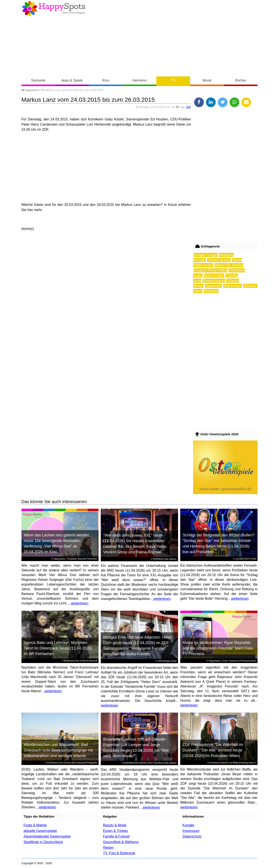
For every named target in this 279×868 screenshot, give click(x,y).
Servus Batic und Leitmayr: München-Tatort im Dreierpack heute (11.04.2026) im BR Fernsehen (58, 648)
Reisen (108, 848)
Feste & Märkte (35, 825)
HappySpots (30, 90)
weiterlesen (79, 603)
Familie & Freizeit (116, 836)
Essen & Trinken (115, 831)
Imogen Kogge (206, 255)
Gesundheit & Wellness (121, 842)
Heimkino (139, 80)
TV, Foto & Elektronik (119, 853)
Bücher (241, 80)
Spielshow (213, 286)
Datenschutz (192, 836)
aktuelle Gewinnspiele (40, 831)
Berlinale (211, 291)
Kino (106, 80)
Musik (207, 80)
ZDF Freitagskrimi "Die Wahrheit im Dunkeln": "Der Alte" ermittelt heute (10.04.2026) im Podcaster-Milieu (213, 750)
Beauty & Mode (115, 825)
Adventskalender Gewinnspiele (47, 836)
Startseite (38, 80)
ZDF (188, 107)
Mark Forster (214, 275)
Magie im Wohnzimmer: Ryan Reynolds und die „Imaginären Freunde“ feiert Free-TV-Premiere (218, 648)
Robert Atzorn (214, 281)
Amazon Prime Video (210, 270)
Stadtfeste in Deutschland (43, 842)
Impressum (191, 831)
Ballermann (232, 286)
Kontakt (188, 825)
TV (173, 80)
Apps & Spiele (72, 80)
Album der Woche (229, 265)
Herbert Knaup (219, 260)
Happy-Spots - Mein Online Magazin (54, 9)
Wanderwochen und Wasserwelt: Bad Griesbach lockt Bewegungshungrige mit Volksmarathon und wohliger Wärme (58, 750)
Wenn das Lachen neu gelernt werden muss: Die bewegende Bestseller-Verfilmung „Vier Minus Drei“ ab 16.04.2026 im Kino (56, 543)
